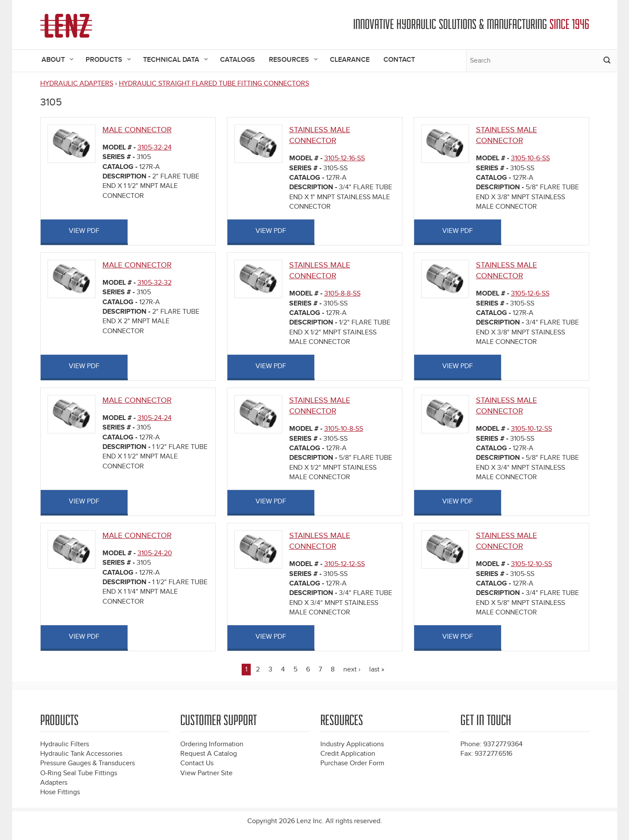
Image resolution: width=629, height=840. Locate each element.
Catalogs (238, 60)
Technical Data (172, 60)
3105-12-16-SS (345, 158)
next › (352, 670)
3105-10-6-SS (530, 158)
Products (105, 60)
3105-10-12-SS (532, 429)
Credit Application (348, 754)
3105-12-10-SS (532, 564)
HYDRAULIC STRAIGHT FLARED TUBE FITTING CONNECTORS (214, 84)
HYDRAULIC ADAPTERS (77, 84)
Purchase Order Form (352, 763)
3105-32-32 (155, 283)
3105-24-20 (155, 553)
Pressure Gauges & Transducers (88, 763)
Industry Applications (352, 744)
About (54, 60)
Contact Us (197, 763)
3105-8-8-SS (342, 294)
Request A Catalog (209, 754)
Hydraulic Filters (65, 744)
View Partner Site (206, 773)
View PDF (84, 231)
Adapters (54, 783)
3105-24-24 (155, 418)
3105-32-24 (155, 148)
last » (377, 670)
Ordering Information (212, 744)
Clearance (350, 60)
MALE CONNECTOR (137, 130)
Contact (399, 60)
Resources (290, 60)
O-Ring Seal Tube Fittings (79, 773)
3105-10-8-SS (344, 429)
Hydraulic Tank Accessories (81, 754)
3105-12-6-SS (530, 294)
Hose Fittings (60, 792)
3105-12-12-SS (345, 564)
